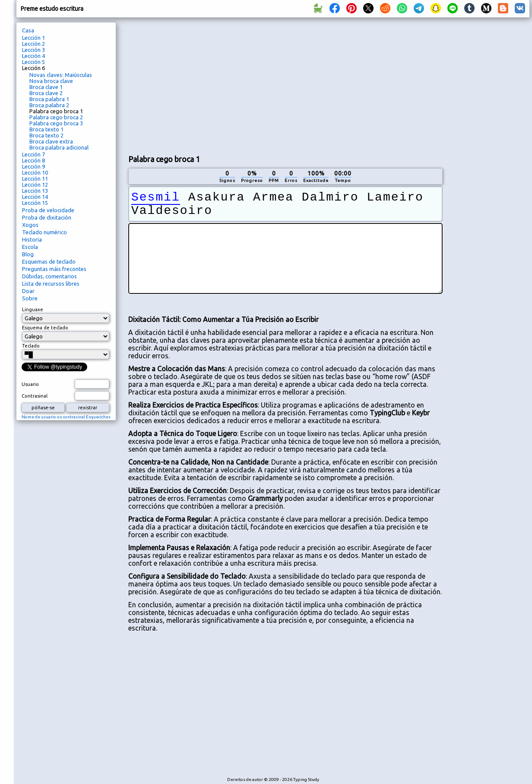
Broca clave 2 (46, 93)
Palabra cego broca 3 (56, 123)
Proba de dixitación (47, 217)
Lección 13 (35, 191)
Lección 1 (33, 38)
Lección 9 (33, 166)
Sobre (30, 298)
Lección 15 (35, 203)
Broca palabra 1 (49, 99)
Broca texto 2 (46, 135)
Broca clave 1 (46, 87)
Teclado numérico (44, 232)
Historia (32, 239)
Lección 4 (33, 56)
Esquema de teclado (45, 328)
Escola (30, 247)
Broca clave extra (51, 141)
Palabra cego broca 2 (56, 117)
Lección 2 (33, 44)
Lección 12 (35, 185)
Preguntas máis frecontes (54, 269)
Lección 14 (35, 197)
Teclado (31, 346)
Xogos (30, 225)
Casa (28, 30)
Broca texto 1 (46, 129)
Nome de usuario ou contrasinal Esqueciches (66, 417)
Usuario (30, 384)
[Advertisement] (217, 85)
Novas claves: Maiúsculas (61, 75)
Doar (28, 291)
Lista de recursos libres (51, 284)
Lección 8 (33, 160)
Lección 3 (33, 50)
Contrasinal (35, 396)
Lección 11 (35, 178)
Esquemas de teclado (49, 261)
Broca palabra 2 (49, 105)
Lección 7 (33, 154)
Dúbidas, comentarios (49, 276)
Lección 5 (33, 62)
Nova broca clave (51, 81)
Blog (28, 254)
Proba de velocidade (48, 210)
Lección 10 (35, 172)
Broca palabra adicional (59, 147)
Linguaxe (33, 309)
